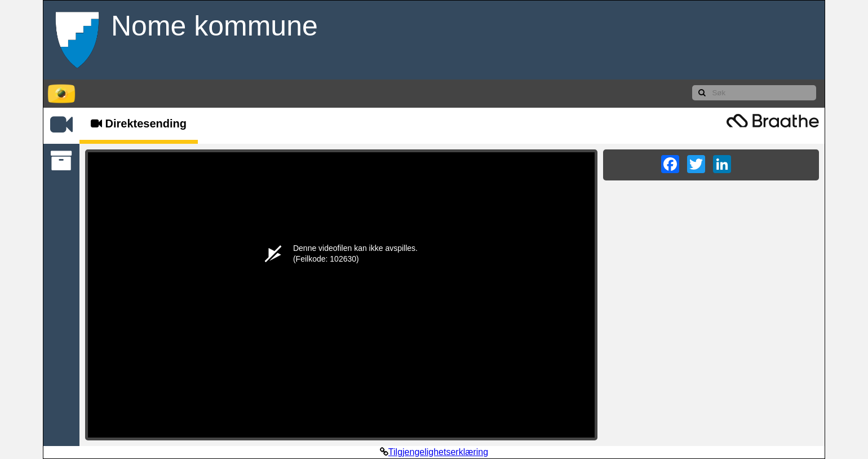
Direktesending (139, 123)
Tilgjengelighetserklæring (438, 452)
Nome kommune (214, 26)
